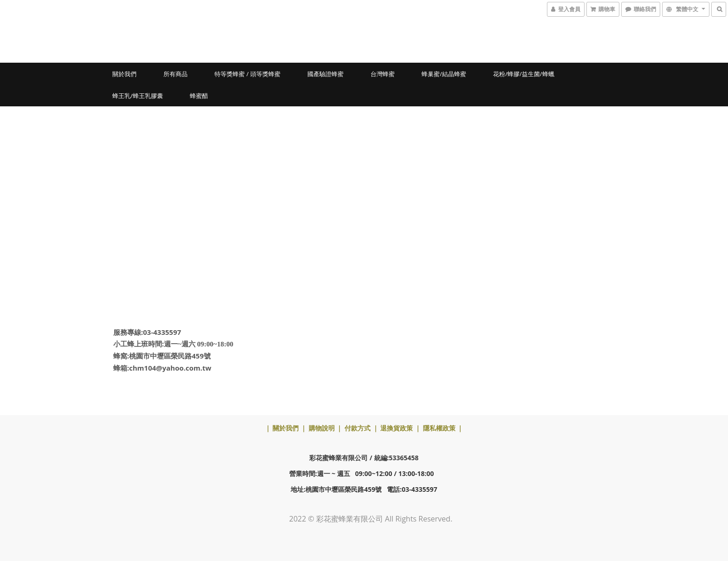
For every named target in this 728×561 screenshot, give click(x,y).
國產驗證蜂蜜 (325, 74)
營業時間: (303, 473)
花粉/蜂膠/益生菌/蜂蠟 (523, 74)
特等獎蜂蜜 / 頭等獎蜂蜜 (247, 74)
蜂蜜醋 (199, 96)
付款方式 (357, 428)
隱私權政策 (439, 428)
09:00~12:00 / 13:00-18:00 (395, 473)
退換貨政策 (396, 428)
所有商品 (175, 74)
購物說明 (322, 428)
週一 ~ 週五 (334, 473)
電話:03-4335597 (412, 489)
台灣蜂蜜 (383, 74)
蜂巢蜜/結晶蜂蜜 (444, 74)
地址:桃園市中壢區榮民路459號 (336, 489)
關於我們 (124, 74)
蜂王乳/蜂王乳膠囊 (138, 96)
